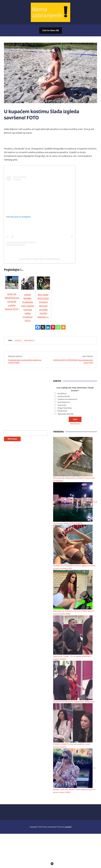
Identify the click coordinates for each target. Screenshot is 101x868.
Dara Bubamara (64, 402)
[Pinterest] (53, 327)
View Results (75, 423)
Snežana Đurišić (64, 396)
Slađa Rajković (29, 340)
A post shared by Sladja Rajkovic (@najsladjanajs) (40, 259)
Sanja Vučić (62, 405)
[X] (43, 327)
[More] (63, 327)
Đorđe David (62, 411)
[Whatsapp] (58, 327)
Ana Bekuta (62, 393)
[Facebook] (38, 327)
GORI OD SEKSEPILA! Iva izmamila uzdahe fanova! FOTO (12, 296)
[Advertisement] (24, 419)
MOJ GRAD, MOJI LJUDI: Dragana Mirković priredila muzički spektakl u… (43, 301)
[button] (51, 30)
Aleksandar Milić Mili (65, 414)
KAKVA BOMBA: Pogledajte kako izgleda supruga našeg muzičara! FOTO (28, 302)
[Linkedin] (48, 327)
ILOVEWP (68, 861)
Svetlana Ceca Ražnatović (68, 399)
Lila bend (18, 340)
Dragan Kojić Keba (65, 408)
